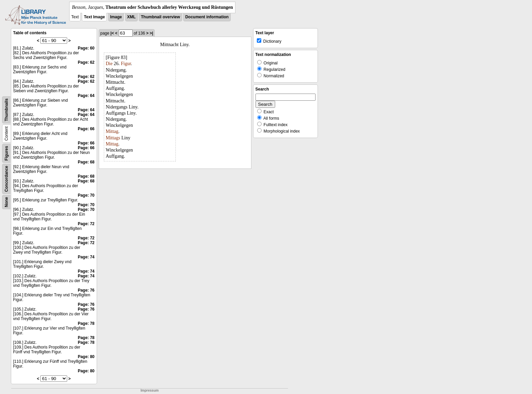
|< (112, 33)
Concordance (6, 179)
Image (116, 17)
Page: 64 (86, 96)
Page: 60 (86, 48)
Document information (207, 17)
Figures (6, 153)
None (6, 202)
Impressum (149, 390)
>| (151, 33)
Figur (126, 64)
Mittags (113, 138)
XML (131, 17)
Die (109, 64)
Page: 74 (86, 257)
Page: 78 (86, 323)
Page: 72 (86, 224)
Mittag (112, 131)
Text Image (94, 17)
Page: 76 (86, 290)
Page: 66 (86, 129)
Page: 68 (86, 162)
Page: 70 (86, 195)
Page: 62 (86, 62)
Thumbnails (6, 110)
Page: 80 (86, 357)
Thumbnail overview (160, 17)
